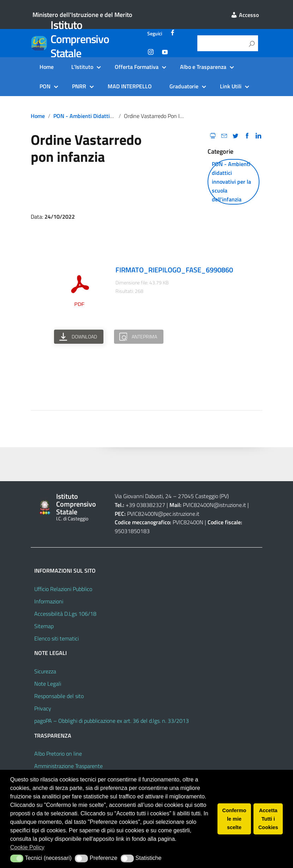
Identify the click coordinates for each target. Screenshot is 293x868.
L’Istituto (82, 67)
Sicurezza (45, 671)
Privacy (43, 708)
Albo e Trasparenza (203, 67)
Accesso (245, 15)
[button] (17, 858)
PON (45, 86)
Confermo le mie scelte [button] (234, 819)
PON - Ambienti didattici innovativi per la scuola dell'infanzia (231, 182)
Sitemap (44, 626)
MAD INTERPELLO (130, 86)
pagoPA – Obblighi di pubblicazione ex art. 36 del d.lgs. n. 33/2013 (112, 721)
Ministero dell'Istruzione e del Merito (82, 15)
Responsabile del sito (59, 696)
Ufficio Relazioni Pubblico (63, 589)
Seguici (155, 34)
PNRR (79, 86)
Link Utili (231, 86)
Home (47, 67)
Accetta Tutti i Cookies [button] (268, 819)
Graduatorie (184, 86)
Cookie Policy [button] (27, 847)
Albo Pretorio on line (58, 754)
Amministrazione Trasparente (68, 766)
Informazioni (49, 601)
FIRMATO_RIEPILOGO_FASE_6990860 (174, 270)
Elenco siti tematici (56, 638)
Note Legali (48, 684)
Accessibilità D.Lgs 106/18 (65, 614)
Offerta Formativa (137, 67)
